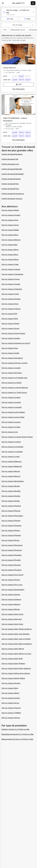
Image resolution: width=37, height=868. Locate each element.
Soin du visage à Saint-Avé (12, 619)
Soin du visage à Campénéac (12, 274)
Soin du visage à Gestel (10, 324)
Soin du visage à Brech (10, 259)
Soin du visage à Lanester (11, 402)
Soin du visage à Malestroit (12, 466)
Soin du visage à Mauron (11, 471)
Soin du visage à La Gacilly (12, 383)
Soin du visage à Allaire (10, 210)
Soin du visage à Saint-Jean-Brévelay (16, 634)
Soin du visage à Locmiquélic (12, 447)
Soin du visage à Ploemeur (11, 526)
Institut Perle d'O (9, 68)
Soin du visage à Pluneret (11, 565)
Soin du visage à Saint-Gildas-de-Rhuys (17, 629)
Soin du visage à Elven (10, 304)
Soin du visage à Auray (10, 225)
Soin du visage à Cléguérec (12, 289)
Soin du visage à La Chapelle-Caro (15, 378)
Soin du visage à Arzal (10, 220)
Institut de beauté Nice (10, 184)
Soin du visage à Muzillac (11, 491)
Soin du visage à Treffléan (11, 713)
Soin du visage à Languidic (12, 407)
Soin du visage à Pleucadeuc (12, 516)
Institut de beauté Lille (10, 159)
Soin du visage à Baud (10, 235)
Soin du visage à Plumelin (11, 560)
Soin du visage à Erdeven (11, 309)
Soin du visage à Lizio (10, 432)
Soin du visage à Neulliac (11, 496)
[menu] (3, 3)
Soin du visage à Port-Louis (12, 585)
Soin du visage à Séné (10, 688)
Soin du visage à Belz (10, 245)
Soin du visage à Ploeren (11, 530)
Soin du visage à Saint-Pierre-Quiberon (16, 668)
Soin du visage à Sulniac (11, 698)
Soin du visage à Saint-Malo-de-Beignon (17, 644)
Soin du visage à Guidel (10, 353)
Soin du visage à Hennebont (12, 358)
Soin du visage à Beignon (11, 240)
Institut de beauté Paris (10, 189)
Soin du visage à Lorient (11, 457)
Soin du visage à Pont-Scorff (12, 575)
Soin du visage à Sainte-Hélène (13, 678)
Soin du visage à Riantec (11, 609)
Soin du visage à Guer (10, 348)
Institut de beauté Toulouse (12, 199)
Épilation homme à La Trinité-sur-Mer (15, 729)
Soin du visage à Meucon (11, 476)
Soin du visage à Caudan (11, 284)
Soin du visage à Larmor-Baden (13, 412)
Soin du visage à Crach (10, 294)
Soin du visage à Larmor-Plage (13, 417)
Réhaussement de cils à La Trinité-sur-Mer (17, 739)
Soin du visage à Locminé (11, 442)
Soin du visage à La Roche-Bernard (15, 388)
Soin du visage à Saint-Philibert (13, 664)
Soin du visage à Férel (10, 319)
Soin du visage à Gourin (11, 328)
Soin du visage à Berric (10, 250)
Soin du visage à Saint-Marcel (13, 649)
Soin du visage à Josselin (11, 368)
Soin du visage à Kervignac (12, 373)
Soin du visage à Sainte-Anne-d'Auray (16, 673)
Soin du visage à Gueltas (11, 338)
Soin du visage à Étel (9, 314)
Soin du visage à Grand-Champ (13, 333)
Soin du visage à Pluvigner (11, 570)
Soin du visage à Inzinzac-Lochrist (15, 363)
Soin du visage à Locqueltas (12, 452)
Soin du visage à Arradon (11, 215)
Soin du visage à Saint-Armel (12, 614)
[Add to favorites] (33, 47)
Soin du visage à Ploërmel (11, 535)
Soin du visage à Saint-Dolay (12, 624)
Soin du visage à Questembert (13, 590)
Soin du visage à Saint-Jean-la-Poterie (16, 639)
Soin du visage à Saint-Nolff (12, 659)
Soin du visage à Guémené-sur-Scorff (16, 343)
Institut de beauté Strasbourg (13, 194)
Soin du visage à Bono (10, 255)
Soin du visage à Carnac (11, 279)
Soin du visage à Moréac (11, 486)
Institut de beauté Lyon (10, 164)
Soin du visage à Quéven (11, 595)
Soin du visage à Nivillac (11, 501)
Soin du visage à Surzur (10, 703)
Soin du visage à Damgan (11, 299)
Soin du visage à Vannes (11, 718)
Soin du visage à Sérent (10, 693)
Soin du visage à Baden (10, 230)
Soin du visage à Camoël (11, 269)
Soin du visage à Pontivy (11, 580)
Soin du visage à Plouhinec (12, 550)
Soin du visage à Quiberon (11, 599)
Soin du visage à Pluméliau (12, 555)
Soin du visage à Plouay (11, 540)
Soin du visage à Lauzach (11, 422)
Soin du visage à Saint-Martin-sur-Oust (16, 654)
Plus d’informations (18, 89)
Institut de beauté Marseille (12, 169)
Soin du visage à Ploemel (11, 521)
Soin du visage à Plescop (11, 511)
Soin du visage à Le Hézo (11, 427)
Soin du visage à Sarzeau (11, 683)
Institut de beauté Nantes (11, 179)
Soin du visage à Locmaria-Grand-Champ (17, 437)
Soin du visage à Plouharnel (12, 545)
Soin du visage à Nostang (11, 506)
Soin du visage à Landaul (11, 397)
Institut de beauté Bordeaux (12, 154)
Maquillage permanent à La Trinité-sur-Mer (18, 734)
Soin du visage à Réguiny (11, 604)
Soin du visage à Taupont (11, 708)
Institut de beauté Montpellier (13, 174)
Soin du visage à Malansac (12, 461)
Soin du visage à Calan (10, 264)
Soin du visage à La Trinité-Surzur (14, 393)
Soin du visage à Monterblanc (13, 481)
